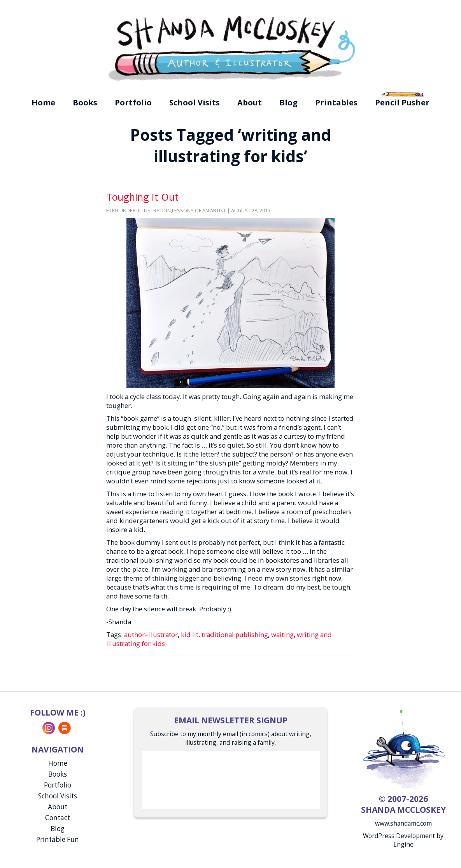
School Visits (195, 102)
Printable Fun (58, 839)
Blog (288, 102)
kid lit (190, 634)
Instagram (49, 728)
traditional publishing (235, 634)
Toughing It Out (142, 197)
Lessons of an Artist (199, 211)
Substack (65, 728)
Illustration (154, 211)
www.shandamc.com (403, 823)
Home (43, 102)
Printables (336, 102)
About (250, 102)
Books (85, 102)
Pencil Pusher (402, 102)
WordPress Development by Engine (403, 840)
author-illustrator (151, 634)
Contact (58, 818)
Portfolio (133, 102)
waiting (282, 634)
